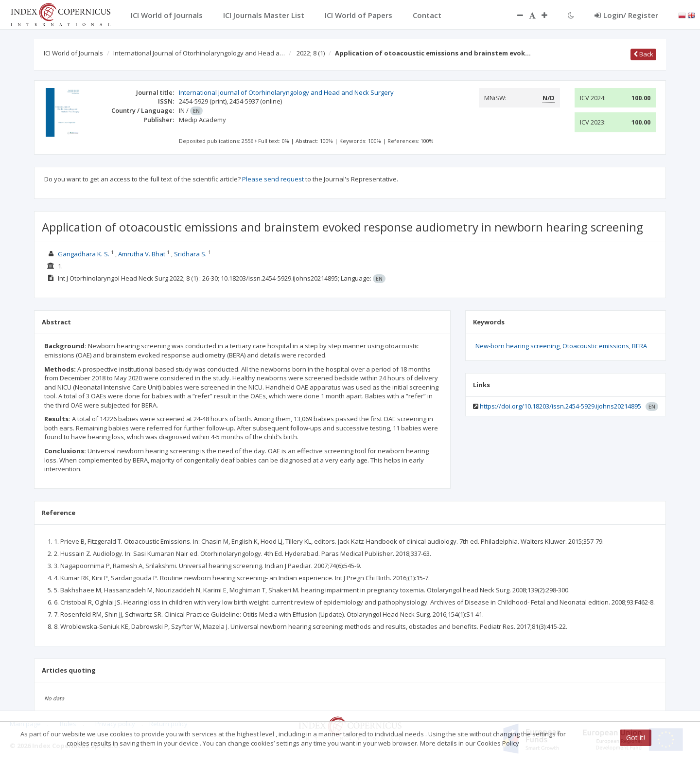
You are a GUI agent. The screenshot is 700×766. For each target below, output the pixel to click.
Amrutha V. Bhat (142, 254)
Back (643, 54)
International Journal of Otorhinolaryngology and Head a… (199, 53)
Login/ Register (626, 15)
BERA (639, 346)
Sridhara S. (190, 254)
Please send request (273, 179)
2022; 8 (311, 53)
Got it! (636, 738)
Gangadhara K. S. (84, 254)
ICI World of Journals (73, 53)
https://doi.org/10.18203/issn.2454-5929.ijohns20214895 (560, 406)
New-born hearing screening (517, 346)
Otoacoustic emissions (596, 346)
